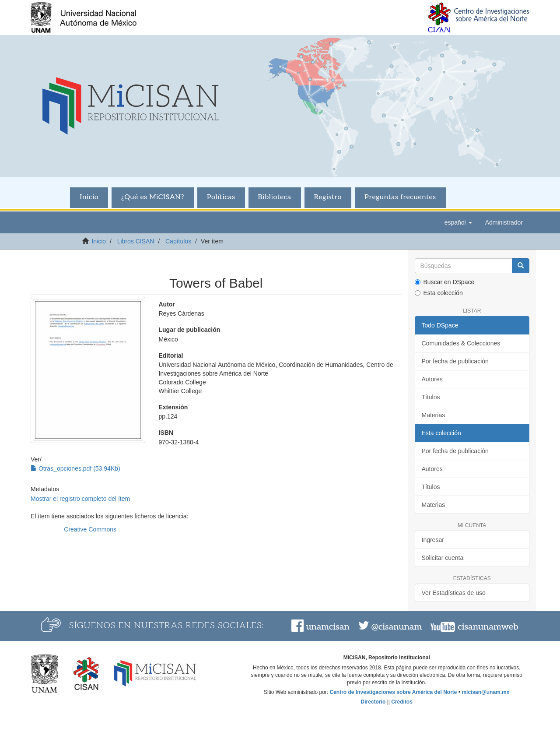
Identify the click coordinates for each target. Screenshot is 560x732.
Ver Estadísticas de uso (454, 593)
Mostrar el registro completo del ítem (80, 499)
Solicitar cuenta (443, 558)
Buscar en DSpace (445, 282)
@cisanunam (397, 627)
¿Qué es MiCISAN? (153, 197)
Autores (432, 379)
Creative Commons (90, 529)
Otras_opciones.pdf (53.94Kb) (75, 468)
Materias (434, 415)
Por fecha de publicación (455, 361)
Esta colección (439, 293)
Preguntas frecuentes (400, 197)
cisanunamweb (488, 627)
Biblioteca (275, 197)
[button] (458, 222)
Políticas (221, 197)
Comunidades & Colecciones (461, 343)
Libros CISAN (136, 241)
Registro (328, 197)
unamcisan (327, 627)
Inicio (89, 197)
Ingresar (433, 540)
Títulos (431, 397)
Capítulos (178, 241)
